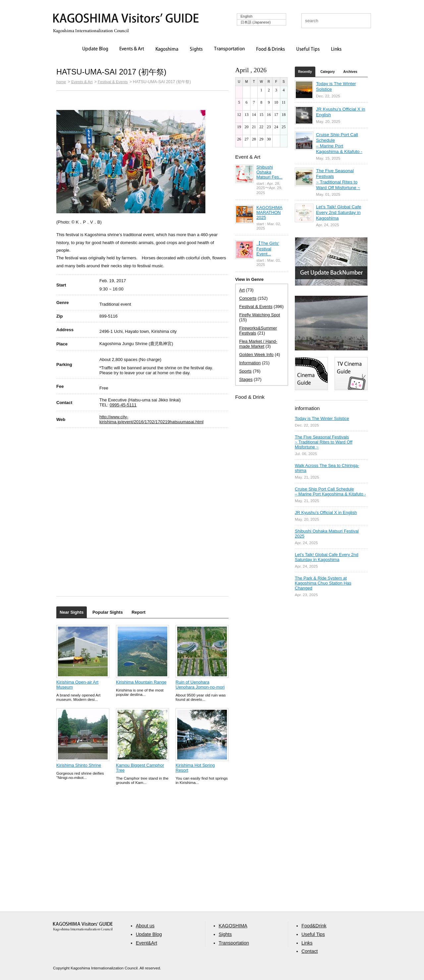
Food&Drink (314, 926)
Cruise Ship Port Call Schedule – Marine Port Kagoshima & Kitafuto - (330, 491)
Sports (245, 371)
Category (327, 72)
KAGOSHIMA (233, 926)
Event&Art (146, 943)
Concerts (248, 298)
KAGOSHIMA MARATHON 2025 (269, 212)
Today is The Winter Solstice (322, 418)
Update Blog (95, 49)
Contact (310, 951)
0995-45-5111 (123, 405)
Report (138, 612)
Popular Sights (108, 612)
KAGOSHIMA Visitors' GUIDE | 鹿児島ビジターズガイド (126, 19)
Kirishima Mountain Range (141, 682)
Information (250, 363)
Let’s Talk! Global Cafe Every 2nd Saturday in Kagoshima (339, 212)
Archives (350, 72)
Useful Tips (308, 49)
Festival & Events (113, 82)
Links (336, 49)
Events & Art (132, 49)
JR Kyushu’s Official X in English (326, 513)
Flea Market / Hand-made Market (258, 344)
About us (145, 926)
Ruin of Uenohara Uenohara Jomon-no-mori (200, 685)
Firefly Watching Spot (260, 315)
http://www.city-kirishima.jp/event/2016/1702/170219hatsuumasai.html (151, 419)
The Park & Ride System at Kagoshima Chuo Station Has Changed (323, 583)
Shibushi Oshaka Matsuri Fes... (269, 172)
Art (242, 290)
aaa (83, 927)
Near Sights (72, 612)
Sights (196, 49)
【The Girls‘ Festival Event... (268, 249)
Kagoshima (167, 49)
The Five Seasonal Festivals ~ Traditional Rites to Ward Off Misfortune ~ (324, 442)
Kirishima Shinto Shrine (79, 765)
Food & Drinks (271, 49)
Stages (246, 379)
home (61, 82)
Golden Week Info (256, 355)
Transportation (229, 49)
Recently (305, 72)
